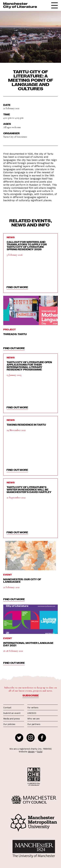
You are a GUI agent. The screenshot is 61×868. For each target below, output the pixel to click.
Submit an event (12, 713)
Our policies (9, 724)
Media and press (12, 719)
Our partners (34, 724)
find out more (17, 287)
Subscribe (31, 695)
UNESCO (32, 713)
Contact (7, 708)
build (40, 752)
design (31, 752)
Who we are (33, 719)
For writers (33, 708)
